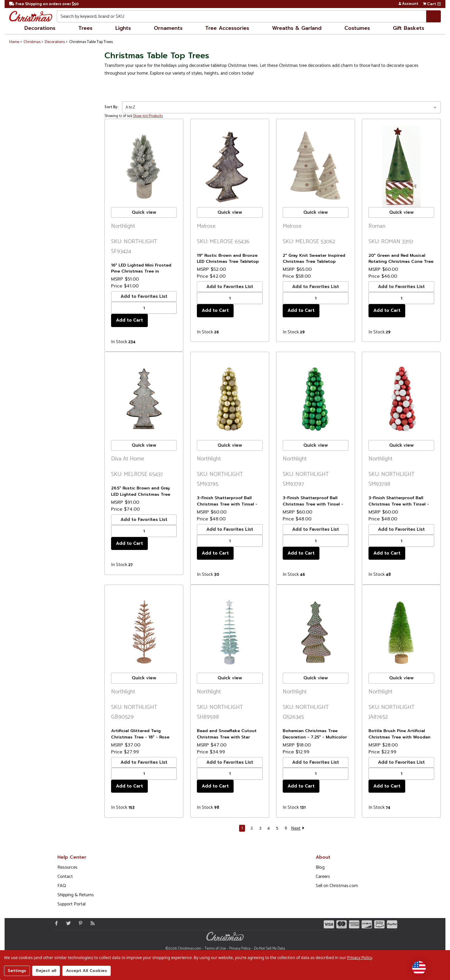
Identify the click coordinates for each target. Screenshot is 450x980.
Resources (67, 867)
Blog (320, 867)
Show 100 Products (148, 116)
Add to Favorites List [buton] (144, 296)
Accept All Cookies (87, 971)
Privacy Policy (240, 949)
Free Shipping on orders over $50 (44, 4)
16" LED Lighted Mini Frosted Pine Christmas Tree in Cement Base (141, 271)
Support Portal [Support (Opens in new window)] (71, 904)
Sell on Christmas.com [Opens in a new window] (337, 886)
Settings (17, 971)
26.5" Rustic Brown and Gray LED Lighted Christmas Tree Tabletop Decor (141, 494)
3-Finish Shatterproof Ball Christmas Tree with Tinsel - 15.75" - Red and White (399, 504)
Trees (85, 28)
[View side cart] (439, 4)
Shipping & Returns (76, 895)
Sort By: (111, 107)
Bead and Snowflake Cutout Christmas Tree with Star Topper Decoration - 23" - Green (227, 740)
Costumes (357, 28)
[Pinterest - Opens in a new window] (79, 923)
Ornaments (168, 28)
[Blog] (91, 923)
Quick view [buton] (144, 212)
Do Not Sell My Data (269, 949)
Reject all (46, 971)
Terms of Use (215, 949)
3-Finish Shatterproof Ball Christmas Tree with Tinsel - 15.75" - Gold (227, 504)
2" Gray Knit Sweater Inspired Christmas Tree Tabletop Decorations (314, 261)
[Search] (433, 16)
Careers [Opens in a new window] (323, 877)
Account (408, 4)
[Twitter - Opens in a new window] (67, 923)
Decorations (40, 28)
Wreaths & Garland (297, 28)
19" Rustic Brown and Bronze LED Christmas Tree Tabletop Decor (228, 261)
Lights (123, 28)
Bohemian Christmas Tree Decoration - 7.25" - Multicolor (315, 734)
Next (299, 828)
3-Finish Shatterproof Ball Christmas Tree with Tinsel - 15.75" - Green (313, 504)
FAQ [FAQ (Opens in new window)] (62, 886)
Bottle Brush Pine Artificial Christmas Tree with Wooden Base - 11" (399, 737)
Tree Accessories (227, 28)
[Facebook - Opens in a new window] (55, 923)
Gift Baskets (409, 28)
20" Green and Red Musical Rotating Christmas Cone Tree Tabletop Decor (401, 261)
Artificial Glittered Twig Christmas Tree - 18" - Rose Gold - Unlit (140, 737)
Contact (65, 877)
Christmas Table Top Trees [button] (91, 42)
